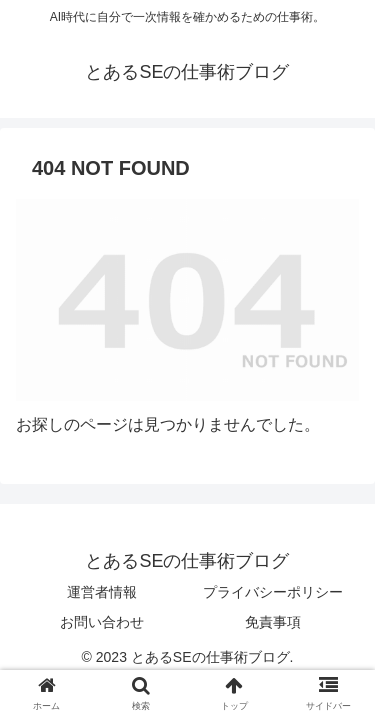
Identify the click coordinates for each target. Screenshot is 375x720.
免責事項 (273, 622)
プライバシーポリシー (273, 592)
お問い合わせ (102, 622)
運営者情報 (102, 592)
